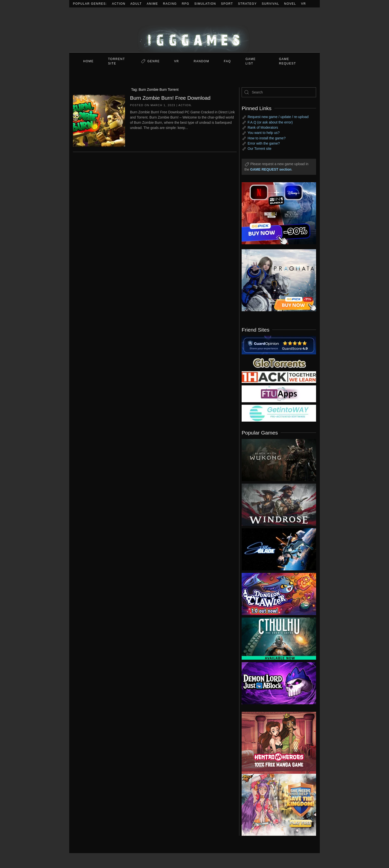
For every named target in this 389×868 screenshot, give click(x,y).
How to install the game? (267, 138)
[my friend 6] (279, 394)
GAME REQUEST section (271, 169)
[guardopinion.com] (279, 345)
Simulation (205, 4)
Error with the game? (264, 143)
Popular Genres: (90, 4)
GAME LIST (251, 61)
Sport (227, 4)
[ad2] (276, 743)
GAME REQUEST (288, 61)
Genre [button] (154, 61)
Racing (170, 4)
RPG (186, 4)
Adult (136, 4)
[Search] (279, 92)
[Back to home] (194, 30)
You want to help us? (264, 133)
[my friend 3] (279, 377)
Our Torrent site (259, 149)
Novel (290, 4)
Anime (153, 4)
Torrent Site (117, 61)
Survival (270, 4)
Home (89, 61)
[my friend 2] (279, 363)
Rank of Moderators (263, 127)
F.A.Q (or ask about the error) (270, 122)
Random (201, 61)
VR (304, 4)
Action (119, 4)
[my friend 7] (279, 413)
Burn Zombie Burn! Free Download (170, 98)
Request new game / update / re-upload (278, 117)
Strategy (247, 4)
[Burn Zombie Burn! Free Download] (99, 120)
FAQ (227, 61)
